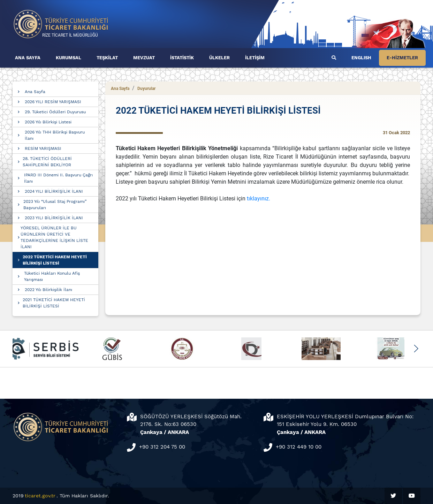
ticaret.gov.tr (40, 496)
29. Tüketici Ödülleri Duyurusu (55, 112)
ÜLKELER (219, 58)
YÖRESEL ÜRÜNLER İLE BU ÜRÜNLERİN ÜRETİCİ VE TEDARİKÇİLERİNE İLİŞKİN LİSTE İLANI (54, 237)
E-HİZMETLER (402, 58)
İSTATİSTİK (182, 58)
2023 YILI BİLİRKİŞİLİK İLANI (54, 218)
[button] (416, 349)
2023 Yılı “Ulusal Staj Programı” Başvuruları (55, 205)
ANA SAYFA (28, 58)
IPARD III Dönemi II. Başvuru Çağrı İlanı (58, 178)
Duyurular (146, 89)
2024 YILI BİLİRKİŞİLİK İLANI (54, 191)
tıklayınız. (259, 198)
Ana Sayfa (35, 92)
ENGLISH (361, 58)
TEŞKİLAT (107, 58)
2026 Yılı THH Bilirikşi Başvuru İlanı (55, 135)
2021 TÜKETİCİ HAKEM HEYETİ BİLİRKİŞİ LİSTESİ (54, 303)
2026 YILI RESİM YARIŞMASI (53, 102)
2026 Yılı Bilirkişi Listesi (48, 122)
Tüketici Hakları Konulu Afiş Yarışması (52, 276)
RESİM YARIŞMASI (43, 148)
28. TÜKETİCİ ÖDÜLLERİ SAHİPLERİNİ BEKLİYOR (47, 162)
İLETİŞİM (255, 58)
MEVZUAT (144, 58)
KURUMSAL (69, 58)
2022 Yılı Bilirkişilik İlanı (48, 290)
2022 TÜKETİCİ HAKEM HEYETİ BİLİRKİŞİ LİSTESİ (55, 260)
